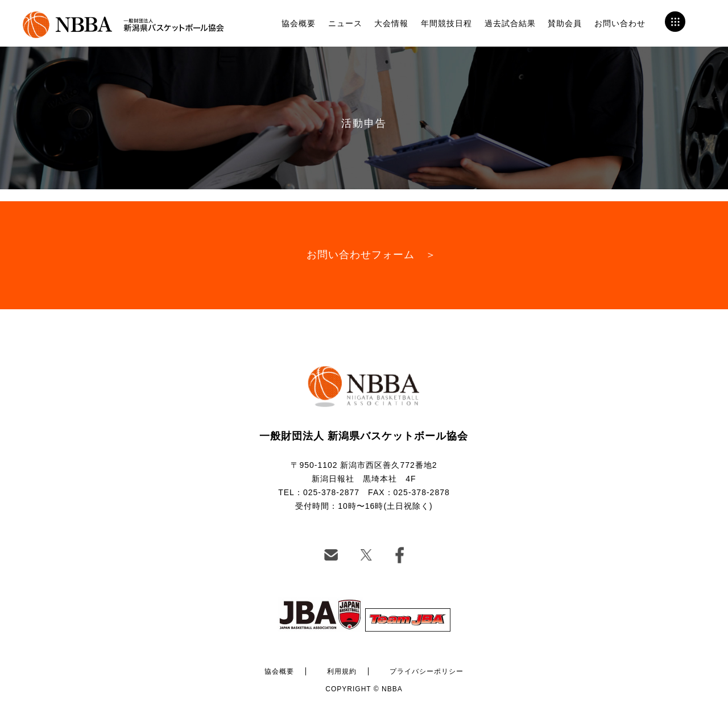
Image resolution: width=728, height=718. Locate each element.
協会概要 (299, 23)
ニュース (345, 23)
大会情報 (391, 23)
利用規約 (342, 671)
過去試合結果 (510, 23)
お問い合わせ (620, 23)
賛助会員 (565, 23)
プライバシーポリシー (427, 671)
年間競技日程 (446, 23)
